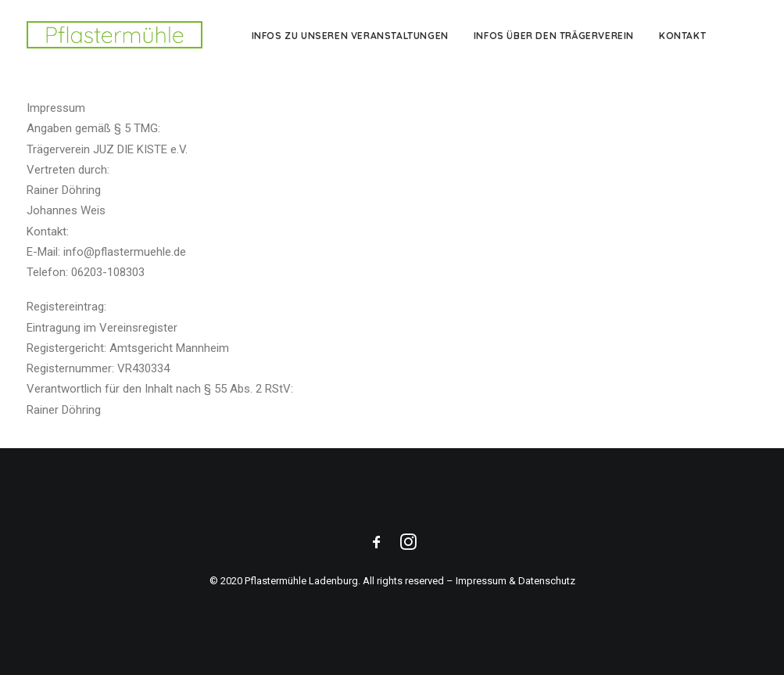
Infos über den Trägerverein (554, 36)
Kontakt (682, 36)
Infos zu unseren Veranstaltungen (350, 36)
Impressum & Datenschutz (516, 581)
